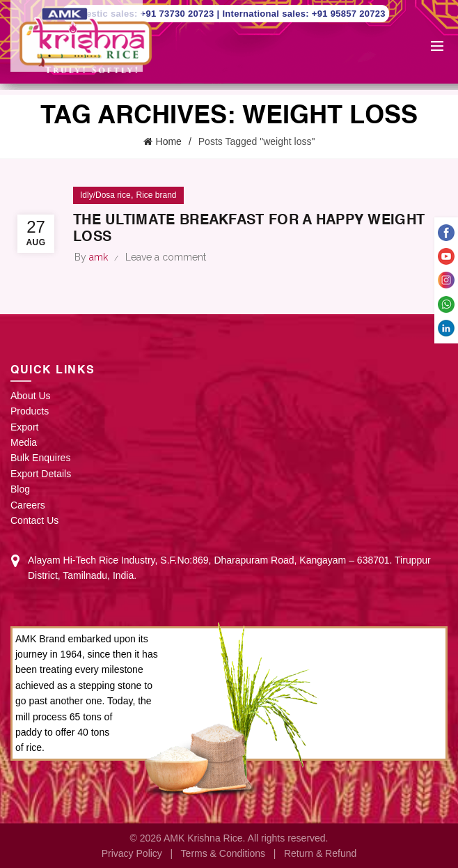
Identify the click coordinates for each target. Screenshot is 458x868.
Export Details (41, 474)
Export (24, 427)
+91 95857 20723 (349, 14)
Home (169, 141)
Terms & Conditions (223, 853)
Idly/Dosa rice (105, 195)
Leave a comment (166, 257)
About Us (31, 396)
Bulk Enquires (40, 458)
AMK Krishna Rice (203, 838)
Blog (20, 489)
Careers (28, 505)
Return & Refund (320, 853)
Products (30, 411)
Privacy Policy (132, 853)
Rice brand (156, 195)
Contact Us (34, 520)
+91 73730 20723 (179, 14)
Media (24, 442)
